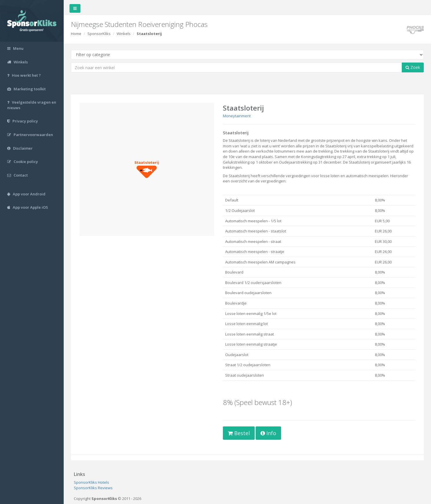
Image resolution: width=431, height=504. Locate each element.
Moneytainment (237, 116)
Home (76, 34)
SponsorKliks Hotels (91, 482)
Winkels (124, 34)
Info (268, 433)
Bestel (239, 433)
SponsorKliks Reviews (93, 488)
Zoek (413, 67)
